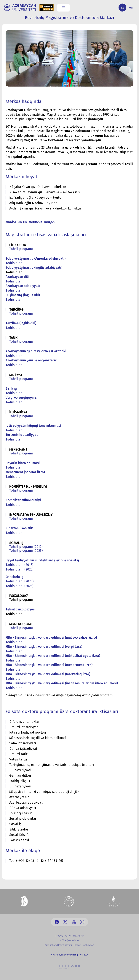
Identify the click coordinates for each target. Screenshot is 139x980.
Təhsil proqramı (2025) (26, 551)
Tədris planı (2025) (19, 569)
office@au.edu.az (70, 940)
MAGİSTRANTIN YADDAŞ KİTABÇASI (31, 222)
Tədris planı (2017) (19, 565)
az (122, 8)
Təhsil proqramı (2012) (26, 547)
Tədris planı (15, 263)
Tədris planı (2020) (20, 581)
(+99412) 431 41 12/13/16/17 (70, 936)
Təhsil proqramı (21, 249)
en (131, 8)
